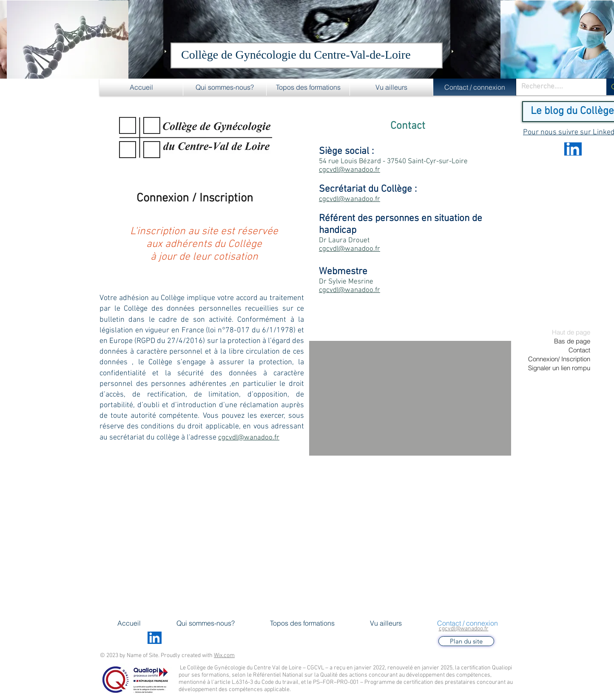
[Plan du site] (466, 641)
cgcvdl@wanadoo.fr (464, 629)
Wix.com (224, 656)
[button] (225, 87)
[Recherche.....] (555, 87)
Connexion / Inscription (195, 198)
